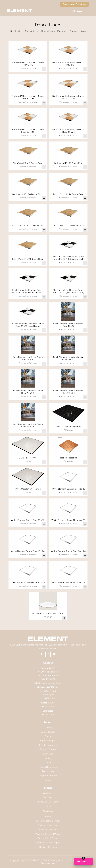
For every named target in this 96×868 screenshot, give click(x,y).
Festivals (48, 806)
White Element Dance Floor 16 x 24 (28, 551)
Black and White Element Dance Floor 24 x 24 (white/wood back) (28, 291)
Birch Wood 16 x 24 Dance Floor (68, 194)
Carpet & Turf (32, 31)
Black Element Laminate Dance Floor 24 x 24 (28, 425)
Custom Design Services (48, 821)
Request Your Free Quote (74, 4)
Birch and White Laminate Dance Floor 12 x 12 (28, 64)
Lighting (48, 758)
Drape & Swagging (48, 741)
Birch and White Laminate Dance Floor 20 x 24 (28, 131)
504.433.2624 (48, 679)
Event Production (48, 829)
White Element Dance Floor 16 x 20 (68, 520)
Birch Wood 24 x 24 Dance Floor (28, 259)
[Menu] (79, 11)
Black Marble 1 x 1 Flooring (68, 427)
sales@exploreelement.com (48, 683)
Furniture (48, 754)
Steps (83, 31)
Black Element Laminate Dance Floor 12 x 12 (68, 325)
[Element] (20, 11)
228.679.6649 (48, 698)
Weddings (48, 793)
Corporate (48, 797)
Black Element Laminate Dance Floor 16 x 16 (28, 358)
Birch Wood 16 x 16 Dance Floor (68, 163)
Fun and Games (48, 749)
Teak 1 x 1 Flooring (68, 458)
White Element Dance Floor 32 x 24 (68, 582)
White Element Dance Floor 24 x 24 (28, 582)
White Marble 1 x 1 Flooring (28, 489)
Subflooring (16, 31)
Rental (48, 816)
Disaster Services (48, 847)
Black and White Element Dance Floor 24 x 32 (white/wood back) (68, 291)
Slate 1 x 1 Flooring (28, 458)
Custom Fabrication (48, 825)
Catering (48, 727)
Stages (74, 31)
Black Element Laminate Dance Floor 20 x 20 (28, 392)
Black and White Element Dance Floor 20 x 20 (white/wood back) (68, 258)
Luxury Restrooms (48, 767)
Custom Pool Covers (48, 838)
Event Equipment (48, 745)
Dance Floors (48, 31)
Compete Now (48, 863)
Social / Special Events (48, 802)
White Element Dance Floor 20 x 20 (68, 551)
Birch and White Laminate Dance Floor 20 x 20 (68, 97)
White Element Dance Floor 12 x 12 (68, 489)
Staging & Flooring (48, 776)
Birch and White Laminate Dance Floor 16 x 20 (28, 97)
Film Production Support (48, 843)
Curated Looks (48, 732)
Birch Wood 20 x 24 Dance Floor (68, 225)
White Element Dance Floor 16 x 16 (28, 520)
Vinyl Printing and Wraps (48, 834)
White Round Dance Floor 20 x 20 (48, 613)
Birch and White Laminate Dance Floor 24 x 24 (68, 131)
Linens (48, 763)
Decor (48, 736)
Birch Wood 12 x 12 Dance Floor (28, 163)
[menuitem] (79, 11)
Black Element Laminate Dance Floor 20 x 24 (68, 392)
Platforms (62, 31)
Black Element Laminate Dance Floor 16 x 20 (68, 358)
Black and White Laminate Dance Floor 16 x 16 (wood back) (28, 325)
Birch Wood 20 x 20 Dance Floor (28, 225)
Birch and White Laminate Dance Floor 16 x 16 (68, 64)
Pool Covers (48, 771)
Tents (48, 780)
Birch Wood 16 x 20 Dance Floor (28, 194)
